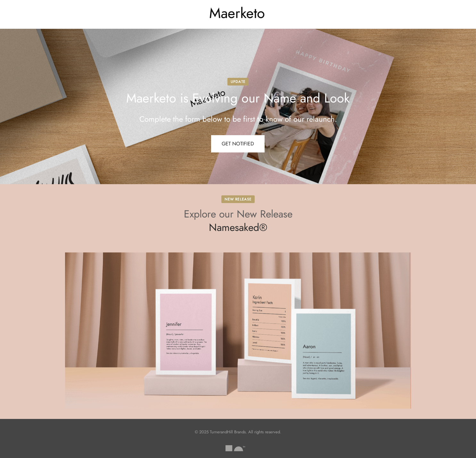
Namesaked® (238, 228)
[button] (238, 144)
